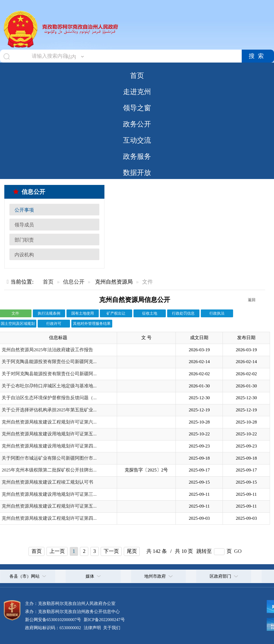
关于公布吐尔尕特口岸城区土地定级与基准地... (49, 386)
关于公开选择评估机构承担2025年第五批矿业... (49, 410)
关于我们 (111, 628)
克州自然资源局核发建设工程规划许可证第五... (49, 506)
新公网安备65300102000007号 (53, 620)
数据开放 (137, 173)
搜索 (258, 56)
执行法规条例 (49, 313)
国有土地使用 (83, 313)
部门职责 (24, 240)
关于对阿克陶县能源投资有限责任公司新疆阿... (49, 374)
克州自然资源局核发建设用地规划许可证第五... (49, 434)
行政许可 (54, 323)
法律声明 (92, 628)
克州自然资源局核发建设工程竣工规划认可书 (47, 482)
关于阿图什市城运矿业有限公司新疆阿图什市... (49, 458)
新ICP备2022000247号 (104, 620)
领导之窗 (137, 108)
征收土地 (150, 313)
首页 (137, 75)
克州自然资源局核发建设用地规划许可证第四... (49, 446)
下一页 (111, 551)
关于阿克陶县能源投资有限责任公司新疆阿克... (49, 362)
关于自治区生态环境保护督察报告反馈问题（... (49, 398)
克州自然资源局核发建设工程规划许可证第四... (49, 518)
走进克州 (137, 92)
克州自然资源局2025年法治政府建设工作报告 (47, 350)
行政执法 (217, 313)
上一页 (57, 551)
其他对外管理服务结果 (92, 323)
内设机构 (24, 255)
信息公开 (29, 192)
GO (238, 551)
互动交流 (137, 140)
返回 (252, 300)
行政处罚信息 (183, 313)
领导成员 (24, 225)
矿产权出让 (116, 313)
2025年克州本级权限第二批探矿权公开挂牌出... (49, 470)
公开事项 (24, 210)
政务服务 (137, 156)
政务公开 (137, 124)
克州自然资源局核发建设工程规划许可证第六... (49, 422)
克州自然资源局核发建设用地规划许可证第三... (49, 494)
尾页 (132, 551)
